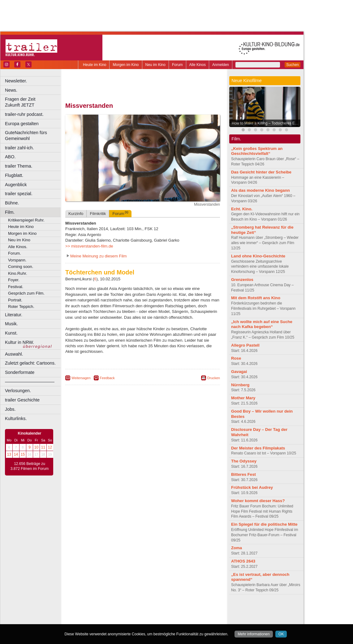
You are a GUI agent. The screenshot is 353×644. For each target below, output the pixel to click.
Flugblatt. (14, 175)
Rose (236, 358)
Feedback (107, 378)
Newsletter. (16, 81)
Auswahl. (14, 354)
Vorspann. (17, 260)
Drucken (214, 378)
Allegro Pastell (245, 345)
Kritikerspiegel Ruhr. (26, 220)
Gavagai (239, 372)
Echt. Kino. (242, 209)
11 (43, 447)
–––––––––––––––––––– (30, 382)
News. (11, 90)
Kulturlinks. (16, 418)
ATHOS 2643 (243, 561)
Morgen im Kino (126, 65)
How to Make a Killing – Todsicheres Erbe (266, 123)
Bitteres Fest (243, 474)
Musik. (11, 324)
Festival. (16, 287)
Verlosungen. (18, 391)
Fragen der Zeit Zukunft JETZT (34, 102)
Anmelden (221, 65)
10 (36, 447)
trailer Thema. (19, 166)
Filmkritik (98, 214)
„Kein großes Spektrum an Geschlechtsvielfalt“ (257, 151)
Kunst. (11, 333)
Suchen (293, 65)
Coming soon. (21, 267)
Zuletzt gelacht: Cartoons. (30, 363)
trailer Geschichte (22, 400)
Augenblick (16, 185)
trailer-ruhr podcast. (24, 114)
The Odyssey (244, 461)
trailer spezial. (19, 194)
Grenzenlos (242, 280)
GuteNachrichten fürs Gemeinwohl (26, 136)
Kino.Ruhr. (18, 273)
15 (23, 454)
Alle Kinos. (18, 247)
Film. (10, 212)
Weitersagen (81, 378)
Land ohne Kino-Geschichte (258, 256)
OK (281, 634)
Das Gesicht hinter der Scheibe (261, 172)
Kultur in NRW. (19, 342)
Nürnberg (240, 385)
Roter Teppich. (21, 307)
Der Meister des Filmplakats (258, 448)
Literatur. (14, 315)
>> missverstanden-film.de (89, 246)
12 (50, 447)
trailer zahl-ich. (19, 148)
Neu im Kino (155, 65)
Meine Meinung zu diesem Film (99, 256)
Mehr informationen (254, 634)
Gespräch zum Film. (26, 293)
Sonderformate (20, 372)
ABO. (10, 157)
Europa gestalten (22, 124)
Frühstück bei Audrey (252, 487)
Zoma (237, 548)
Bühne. (12, 203)
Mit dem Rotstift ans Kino (256, 298)
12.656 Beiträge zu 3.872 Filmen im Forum (30, 466)
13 (9, 454)
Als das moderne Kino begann (260, 190)
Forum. (15, 253)
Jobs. (10, 409)
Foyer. (14, 280)
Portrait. (15, 300)
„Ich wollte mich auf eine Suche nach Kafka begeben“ (262, 324)
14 (16, 454)
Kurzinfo (76, 214)
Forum (177, 65)
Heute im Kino (95, 65)
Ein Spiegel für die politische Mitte (264, 524)
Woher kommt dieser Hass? (258, 501)
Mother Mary (243, 398)
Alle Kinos (198, 65)
